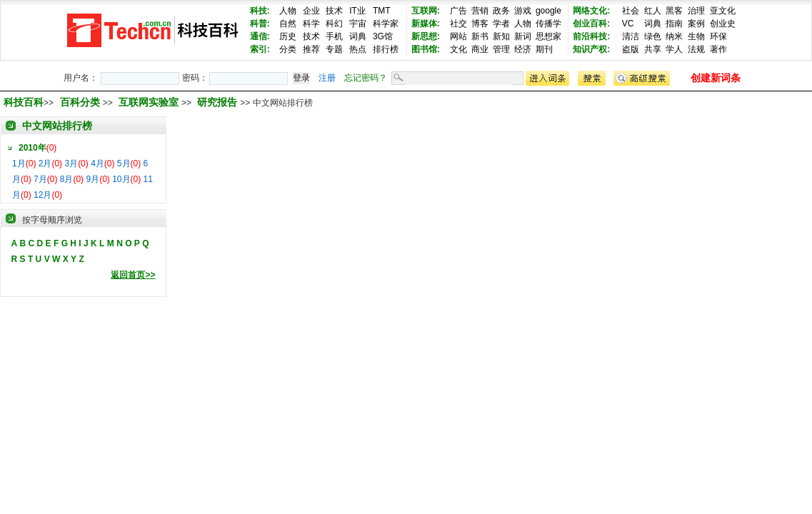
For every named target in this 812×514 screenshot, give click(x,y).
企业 (311, 11)
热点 (358, 49)
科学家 (386, 24)
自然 (288, 24)
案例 (696, 24)
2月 (45, 163)
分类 (288, 49)
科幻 (334, 24)
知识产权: (591, 49)
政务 (501, 11)
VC (628, 24)
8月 (67, 179)
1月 (19, 163)
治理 (696, 11)
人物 (288, 11)
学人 (674, 49)
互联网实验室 (150, 102)
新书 (480, 36)
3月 (71, 163)
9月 (92, 179)
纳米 (674, 36)
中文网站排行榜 (57, 126)
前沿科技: (591, 36)
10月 (121, 179)
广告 (458, 11)
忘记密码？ (366, 78)
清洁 (631, 36)
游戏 (523, 11)
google (548, 11)
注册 (327, 78)
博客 (480, 24)
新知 (501, 36)
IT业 (357, 11)
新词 (523, 36)
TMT (382, 11)
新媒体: (426, 24)
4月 (97, 163)
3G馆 (383, 36)
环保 (718, 36)
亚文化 (723, 11)
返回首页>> (133, 275)
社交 (458, 24)
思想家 (548, 36)
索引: (260, 49)
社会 (631, 11)
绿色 (653, 36)
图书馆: (426, 49)
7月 (40, 179)
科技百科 (24, 102)
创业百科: (591, 24)
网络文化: (591, 11)
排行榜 (386, 49)
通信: (260, 36)
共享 (653, 49)
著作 (718, 49)
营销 (480, 11)
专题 (334, 49)
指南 (674, 24)
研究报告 (219, 102)
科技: (260, 11)
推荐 (311, 49)
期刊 (544, 49)
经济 (523, 49)
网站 (458, 36)
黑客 (674, 11)
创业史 (723, 24)
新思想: (426, 36)
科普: (260, 24)
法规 (696, 49)
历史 (288, 36)
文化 (458, 49)
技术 (334, 11)
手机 (334, 36)
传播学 (548, 24)
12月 (42, 195)
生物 (696, 36)
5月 (124, 163)
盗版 (631, 49)
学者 (501, 24)
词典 (358, 36)
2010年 (32, 148)
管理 (501, 49)
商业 (480, 49)
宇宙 (358, 24)
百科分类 (80, 102)
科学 (311, 24)
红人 (653, 11)
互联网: (426, 11)
